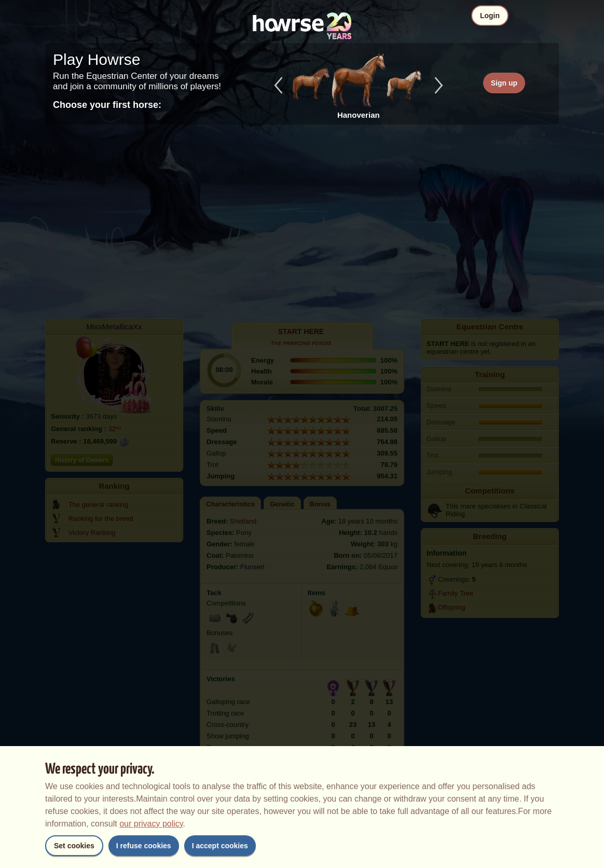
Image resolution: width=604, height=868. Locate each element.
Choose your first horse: (107, 105)
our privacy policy (151, 824)
